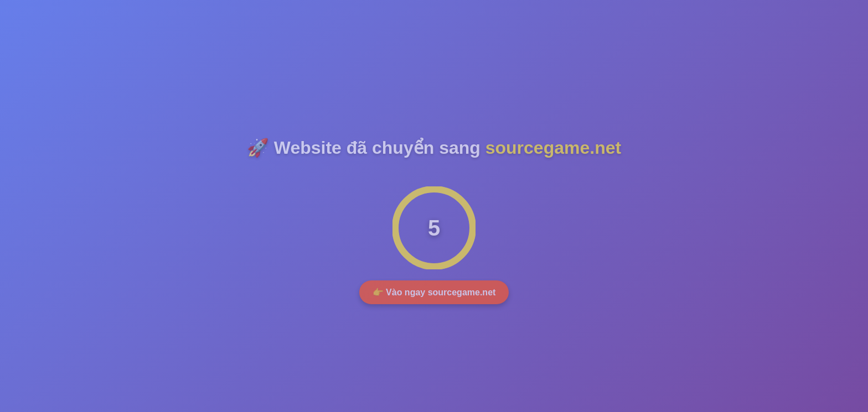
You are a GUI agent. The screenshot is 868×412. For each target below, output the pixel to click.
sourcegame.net (553, 149)
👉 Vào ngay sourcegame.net (434, 293)
